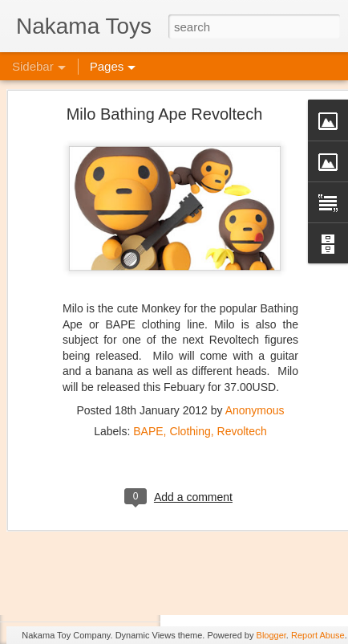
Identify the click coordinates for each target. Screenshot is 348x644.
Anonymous (255, 361)
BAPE (148, 381)
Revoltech (242, 381)
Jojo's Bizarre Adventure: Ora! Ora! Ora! (124, 532)
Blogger (271, 635)
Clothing (190, 381)
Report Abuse (318, 635)
